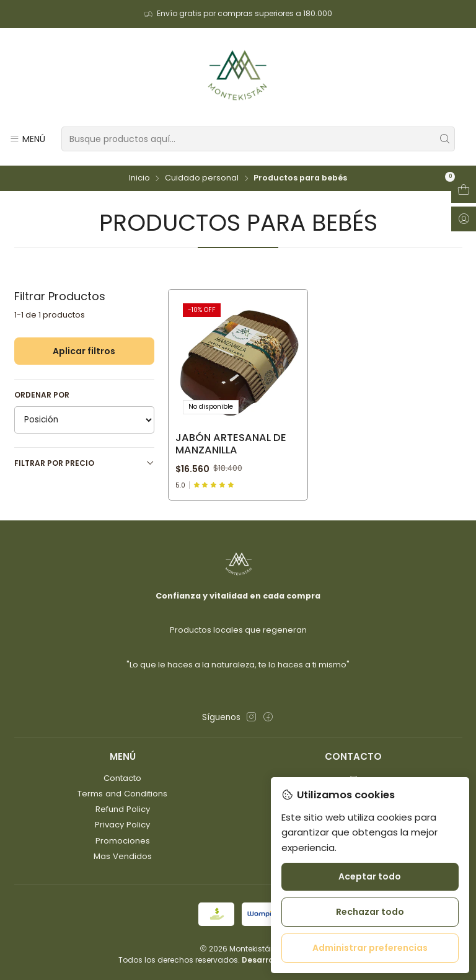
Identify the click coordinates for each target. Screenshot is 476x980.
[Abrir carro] (464, 190)
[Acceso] (464, 219)
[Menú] (27, 139)
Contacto (122, 778)
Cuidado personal (202, 178)
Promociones (123, 841)
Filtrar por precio (84, 463)
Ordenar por (42, 395)
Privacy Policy (122, 825)
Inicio (139, 178)
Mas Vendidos (123, 856)
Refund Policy (123, 809)
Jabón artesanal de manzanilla (231, 444)
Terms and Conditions (122, 794)
